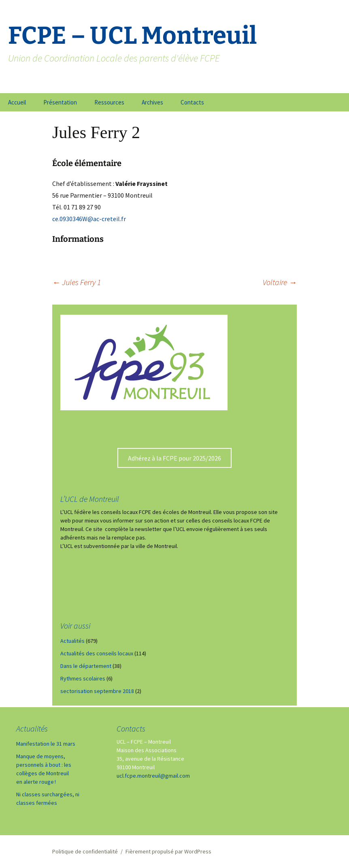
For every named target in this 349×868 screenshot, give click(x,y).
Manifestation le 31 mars (46, 744)
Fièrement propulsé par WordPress (168, 851)
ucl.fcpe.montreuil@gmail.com (153, 776)
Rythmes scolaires (83, 678)
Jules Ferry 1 (77, 282)
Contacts (192, 102)
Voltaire (280, 282)
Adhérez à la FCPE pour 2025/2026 (174, 458)
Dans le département (86, 666)
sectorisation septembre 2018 (97, 691)
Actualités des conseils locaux (97, 653)
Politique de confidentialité (85, 851)
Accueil (17, 102)
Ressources (109, 102)
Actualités (72, 641)
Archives (152, 102)
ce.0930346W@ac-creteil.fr (89, 219)
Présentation (60, 102)
